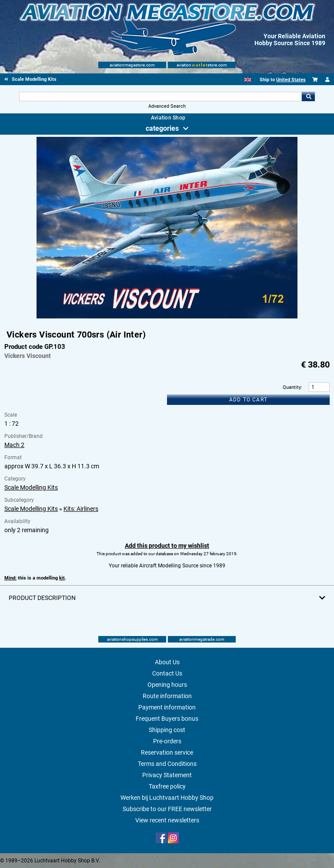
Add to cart (248, 400)
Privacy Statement (167, 775)
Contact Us (167, 673)
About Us (167, 662)
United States (291, 80)
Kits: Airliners (81, 509)
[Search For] (160, 96)
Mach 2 (14, 445)
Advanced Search (167, 106)
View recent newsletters (167, 820)
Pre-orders (167, 741)
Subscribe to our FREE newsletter (167, 809)
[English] (248, 80)
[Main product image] (167, 317)
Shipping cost (167, 730)
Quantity (292, 387)
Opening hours (167, 685)
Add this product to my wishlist (167, 546)
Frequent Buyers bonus (167, 719)
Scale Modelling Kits (31, 487)
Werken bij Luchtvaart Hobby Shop (167, 798)
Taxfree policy (167, 786)
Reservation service (167, 752)
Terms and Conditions (167, 764)
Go (308, 96)
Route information (167, 696)
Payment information (167, 707)
